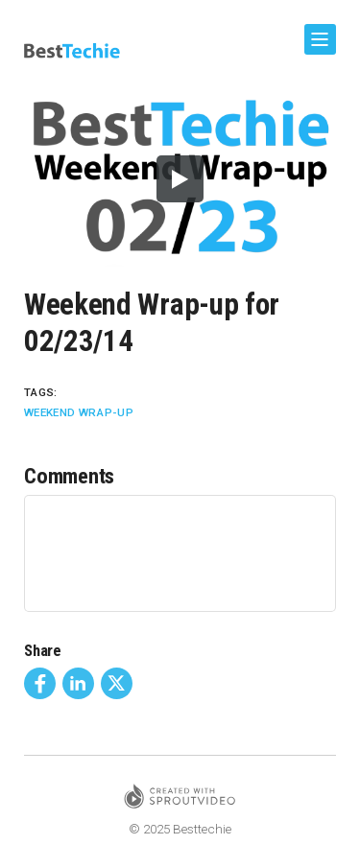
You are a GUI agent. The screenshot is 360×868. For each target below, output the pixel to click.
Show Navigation (317, 32)
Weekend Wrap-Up (79, 412)
